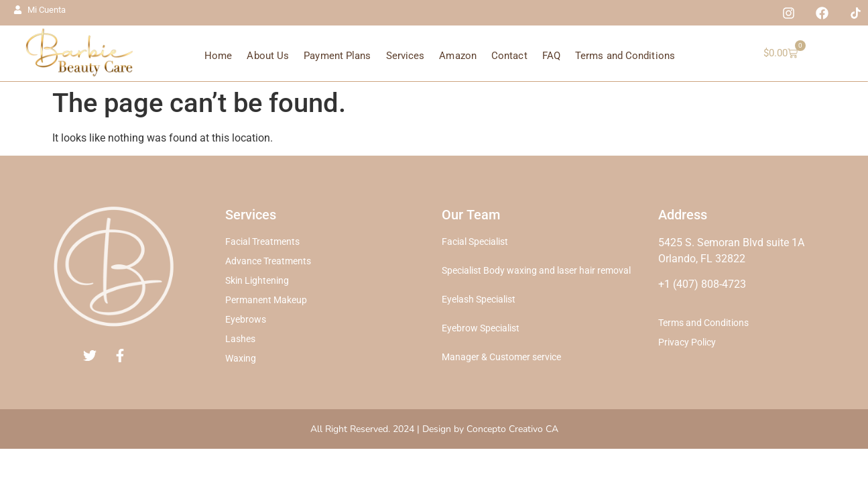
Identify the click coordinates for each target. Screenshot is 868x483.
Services (406, 56)
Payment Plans (337, 56)
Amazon (458, 56)
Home (218, 56)
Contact (509, 56)
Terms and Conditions (625, 56)
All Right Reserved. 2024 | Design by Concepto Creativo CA (434, 429)
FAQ (551, 56)
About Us (268, 56)
